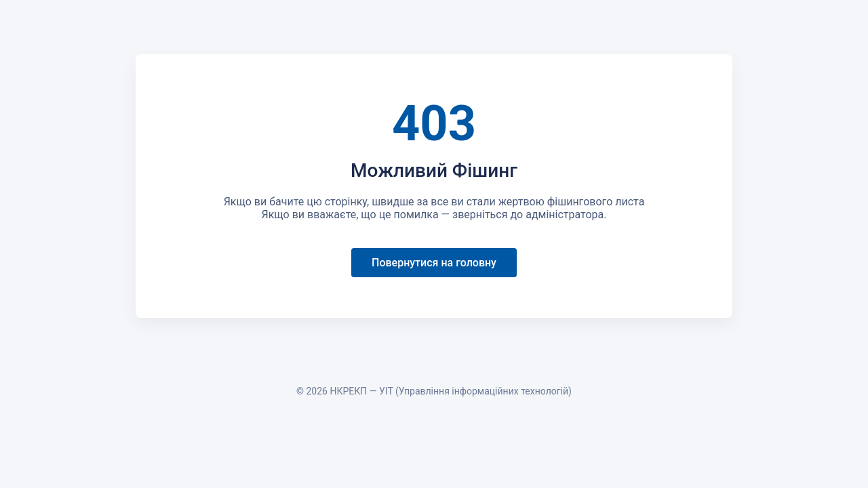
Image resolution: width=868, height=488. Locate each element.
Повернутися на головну (434, 263)
